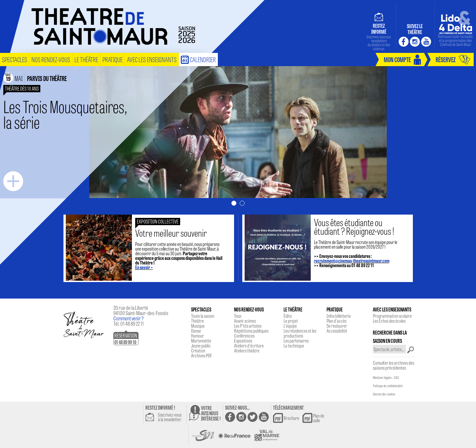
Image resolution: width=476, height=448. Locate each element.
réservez (446, 59)
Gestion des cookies (384, 394)
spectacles (15, 59)
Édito (288, 316)
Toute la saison (203, 316)
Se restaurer (337, 326)
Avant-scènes (245, 321)
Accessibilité (337, 331)
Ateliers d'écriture (249, 346)
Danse (196, 331)
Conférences (244, 336)
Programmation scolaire (392, 316)
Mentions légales (382, 378)
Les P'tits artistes (248, 326)
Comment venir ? (129, 318)
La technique (294, 346)
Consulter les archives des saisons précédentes (394, 365)
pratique (113, 59)
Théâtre (198, 321)
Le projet (291, 321)
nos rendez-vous (51, 59)
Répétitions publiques (251, 331)
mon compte (397, 59)
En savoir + (144, 267)
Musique (198, 326)
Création (198, 350)
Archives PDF (201, 355)
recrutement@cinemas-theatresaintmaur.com (352, 261)
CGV (397, 378)
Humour (198, 336)
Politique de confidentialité (388, 386)
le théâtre (86, 59)
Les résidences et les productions (300, 333)
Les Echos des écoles (389, 321)
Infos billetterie (339, 316)
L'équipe (290, 326)
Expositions (243, 341)
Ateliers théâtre (247, 350)
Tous (238, 316)
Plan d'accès (337, 321)
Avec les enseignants (152, 59)
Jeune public (201, 346)
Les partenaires (296, 341)
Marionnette (201, 341)
